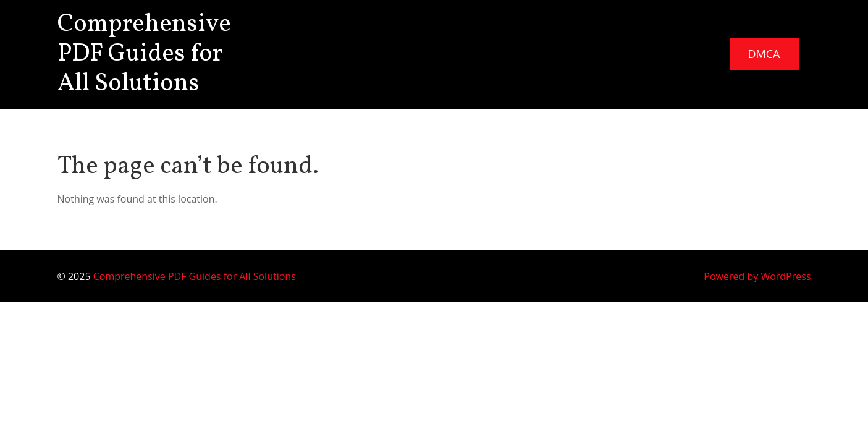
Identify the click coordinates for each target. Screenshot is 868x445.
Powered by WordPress (757, 276)
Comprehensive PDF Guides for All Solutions (144, 54)
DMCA (764, 54)
